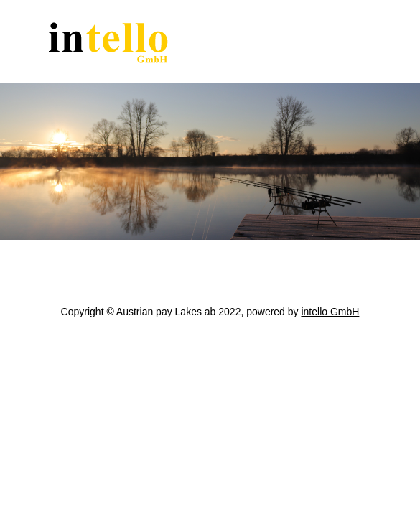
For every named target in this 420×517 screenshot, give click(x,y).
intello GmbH (330, 312)
